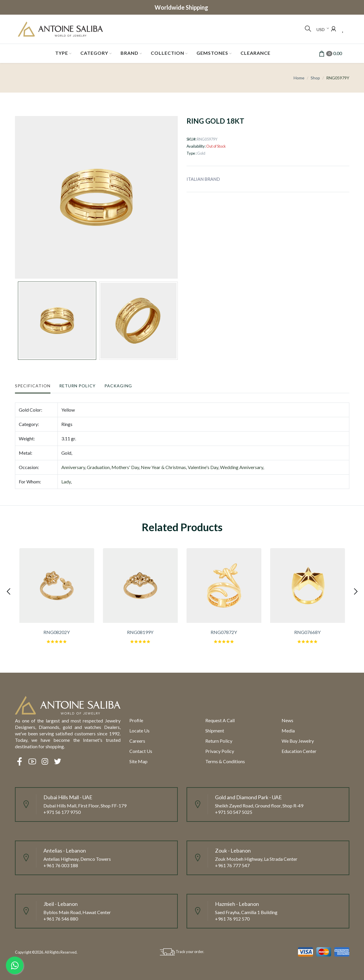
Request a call (220, 720)
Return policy (219, 741)
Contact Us (141, 751)
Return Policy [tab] (77, 386)
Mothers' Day (125, 467)
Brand (129, 53)
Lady (66, 482)
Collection (167, 53)
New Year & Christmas (163, 467)
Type (62, 53)
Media (288, 731)
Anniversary (73, 467)
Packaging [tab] (118, 386)
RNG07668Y (307, 632)
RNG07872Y (224, 632)
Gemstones (212, 53)
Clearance (255, 53)
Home (299, 78)
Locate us (139, 731)
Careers (137, 741)
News (287, 720)
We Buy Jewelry (298, 741)
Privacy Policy (220, 751)
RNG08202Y (57, 632)
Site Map (138, 761)
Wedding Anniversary (242, 467)
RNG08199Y (140, 632)
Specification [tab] (33, 386)
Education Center (299, 751)
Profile (136, 720)
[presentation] (9, 591)
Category (94, 53)
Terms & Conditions (225, 761)
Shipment (215, 731)
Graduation (98, 467)
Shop (315, 78)
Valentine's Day (203, 467)
